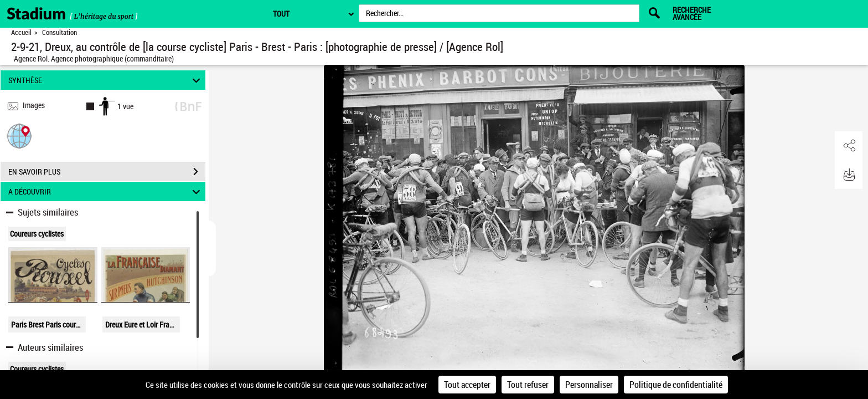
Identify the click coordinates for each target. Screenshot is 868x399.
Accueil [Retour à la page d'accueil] (21, 32)
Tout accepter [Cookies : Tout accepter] (467, 385)
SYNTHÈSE (106, 80)
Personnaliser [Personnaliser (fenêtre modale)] (589, 385)
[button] (19, 135)
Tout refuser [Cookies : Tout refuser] (528, 385)
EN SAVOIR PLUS (107, 172)
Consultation (60, 32)
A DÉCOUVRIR (106, 191)
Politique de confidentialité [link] (676, 385)
